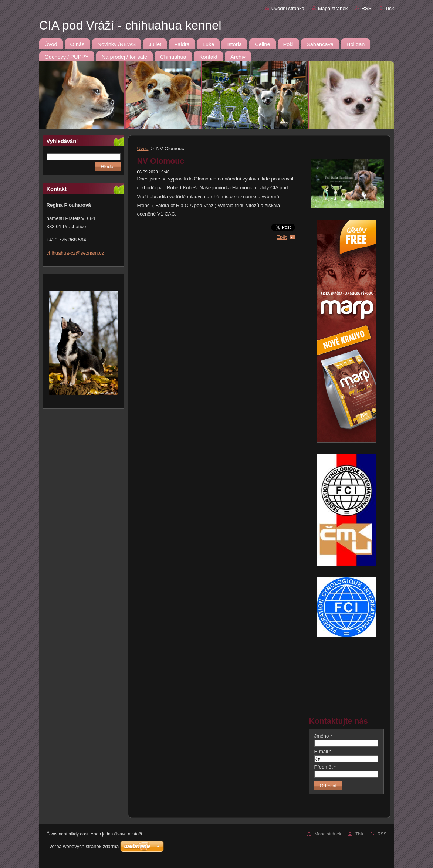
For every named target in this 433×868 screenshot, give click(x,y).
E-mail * (323, 751)
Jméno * (323, 736)
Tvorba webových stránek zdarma (83, 846)
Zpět (282, 237)
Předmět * (325, 767)
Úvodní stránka (288, 8)
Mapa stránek (333, 8)
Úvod (143, 148)
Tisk (390, 8)
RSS (366, 8)
